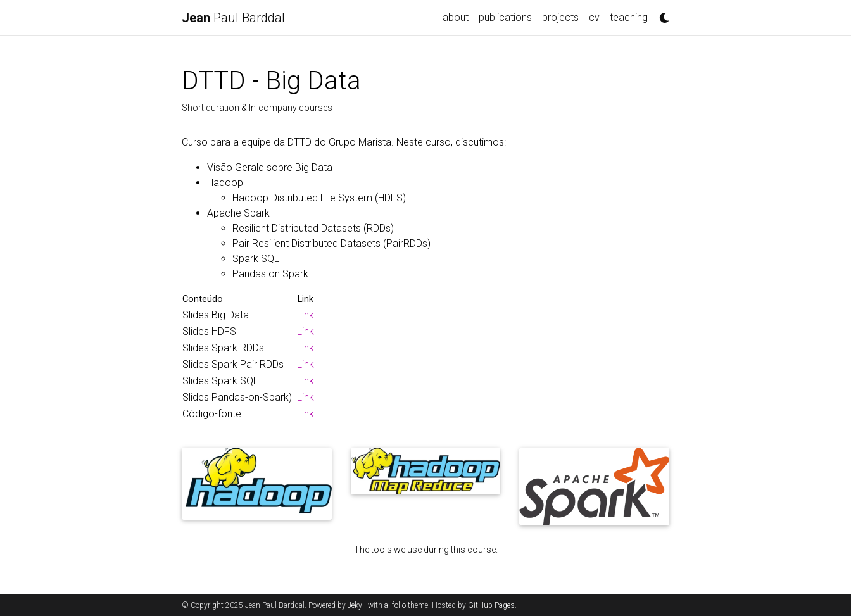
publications (505, 17)
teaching (629, 17)
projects (560, 17)
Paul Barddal (233, 18)
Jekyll (357, 605)
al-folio (395, 605)
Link (306, 315)
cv (594, 17)
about (456, 17)
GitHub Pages (491, 605)
